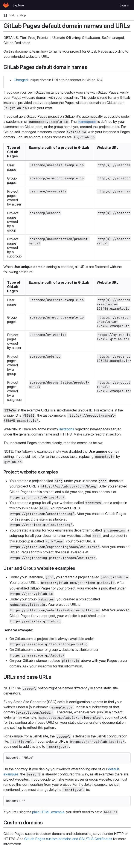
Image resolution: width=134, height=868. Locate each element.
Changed (21, 80)
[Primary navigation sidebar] (5, 15)
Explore (18, 5)
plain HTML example (48, 812)
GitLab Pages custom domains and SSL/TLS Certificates (68, 839)
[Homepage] (6, 5)
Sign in (124, 5)
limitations (66, 429)
